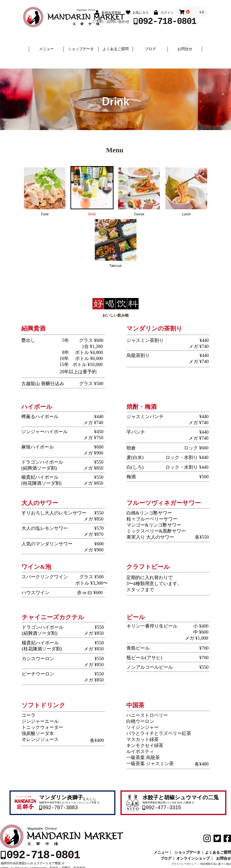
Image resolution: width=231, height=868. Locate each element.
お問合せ (185, 49)
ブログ (150, 49)
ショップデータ (81, 49)
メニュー (46, 49)
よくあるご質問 (116, 49)
